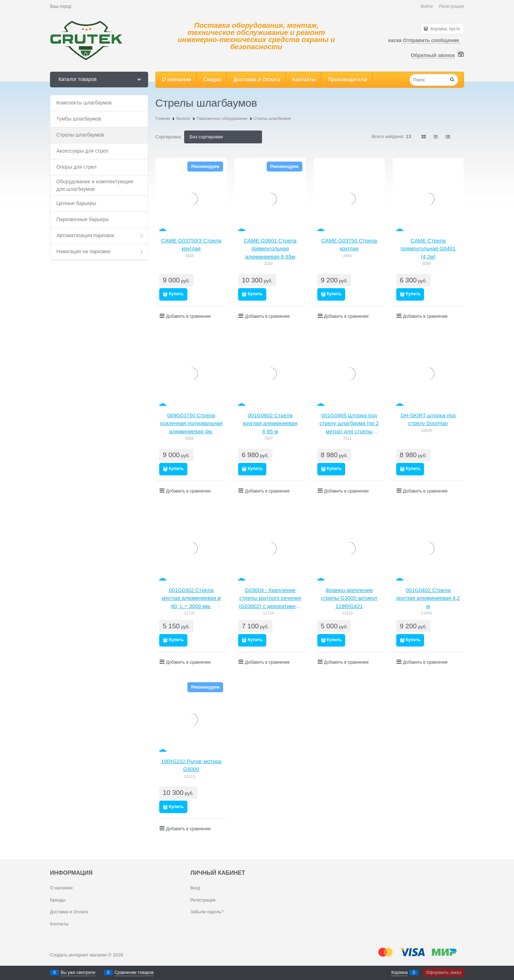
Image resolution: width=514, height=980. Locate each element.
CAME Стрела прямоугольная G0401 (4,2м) (428, 249)
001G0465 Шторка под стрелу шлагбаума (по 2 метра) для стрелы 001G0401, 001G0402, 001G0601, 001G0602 (349, 424)
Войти (427, 6)
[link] (424, 137)
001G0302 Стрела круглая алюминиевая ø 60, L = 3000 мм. (191, 598)
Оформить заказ (444, 973)
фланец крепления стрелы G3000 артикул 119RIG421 (349, 598)
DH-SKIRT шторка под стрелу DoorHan (428, 419)
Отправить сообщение (432, 40)
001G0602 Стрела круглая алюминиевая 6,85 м (270, 423)
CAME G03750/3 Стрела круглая (191, 245)
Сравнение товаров (134, 973)
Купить (176, 294)
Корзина (399, 973)
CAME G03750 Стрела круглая (349, 245)
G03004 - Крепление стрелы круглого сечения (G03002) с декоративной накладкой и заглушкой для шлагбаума (270, 599)
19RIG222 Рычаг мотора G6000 (191, 765)
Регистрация (452, 6)
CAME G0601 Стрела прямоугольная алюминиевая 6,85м (270, 249)
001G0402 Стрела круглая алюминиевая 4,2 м (428, 598)
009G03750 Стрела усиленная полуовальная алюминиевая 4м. (191, 423)
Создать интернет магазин (78, 955)
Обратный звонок (433, 55)
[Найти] (452, 80)
